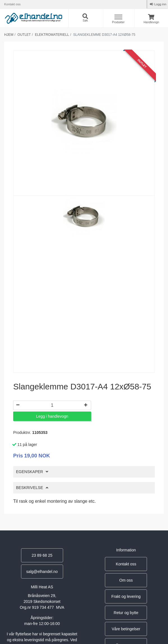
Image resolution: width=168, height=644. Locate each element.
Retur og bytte (126, 613)
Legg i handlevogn (52, 416)
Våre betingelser (126, 629)
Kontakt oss (12, 4)
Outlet (24, 35)
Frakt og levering (126, 596)
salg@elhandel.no (42, 572)
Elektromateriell (52, 35)
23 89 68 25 (42, 555)
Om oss (126, 580)
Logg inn (160, 4)
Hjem (9, 35)
